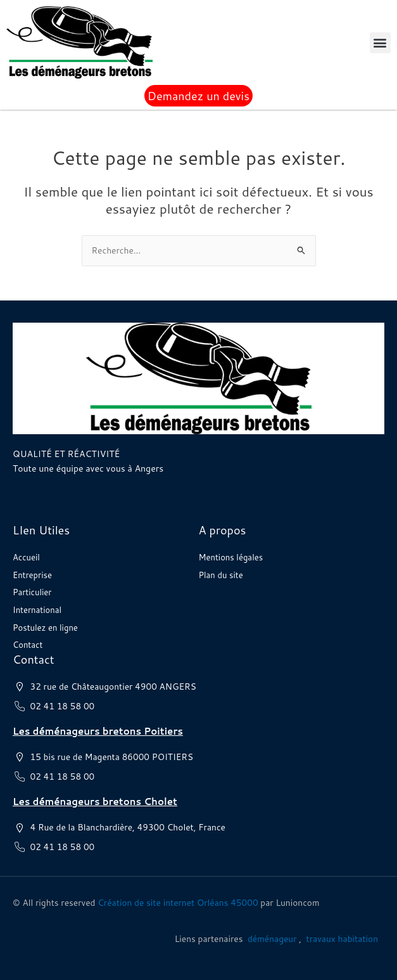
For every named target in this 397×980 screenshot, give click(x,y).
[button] (380, 43)
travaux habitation (342, 938)
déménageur (272, 938)
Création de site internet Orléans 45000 (178, 902)
